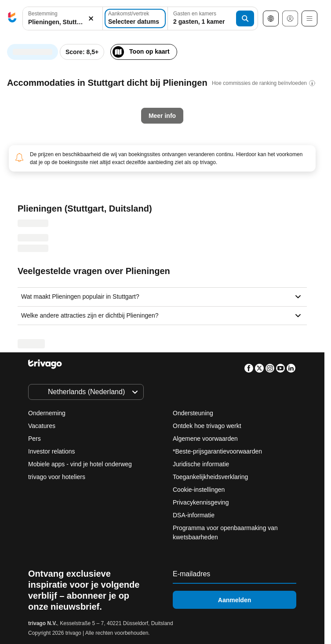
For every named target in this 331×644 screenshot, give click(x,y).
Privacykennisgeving (201, 502)
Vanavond (35, 205)
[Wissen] (91, 19)
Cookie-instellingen (200, 490)
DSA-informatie (194, 515)
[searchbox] (63, 22)
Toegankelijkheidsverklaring (210, 477)
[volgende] (249, 48)
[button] (63, 19)
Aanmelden (235, 600)
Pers (35, 439)
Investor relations (52, 451)
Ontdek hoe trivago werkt (207, 426)
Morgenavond (93, 205)
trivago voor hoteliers (57, 477)
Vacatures (42, 426)
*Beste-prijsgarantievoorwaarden (217, 451)
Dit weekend (154, 205)
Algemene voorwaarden (205, 439)
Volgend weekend (219, 205)
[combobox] (63, 18)
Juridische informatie (201, 464)
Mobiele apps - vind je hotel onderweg (80, 464)
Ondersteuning (193, 413)
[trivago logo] (12, 19)
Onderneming (47, 413)
